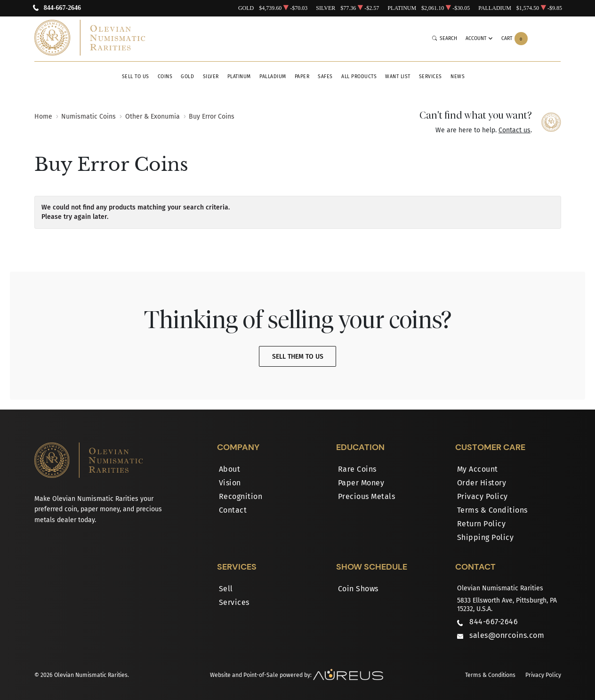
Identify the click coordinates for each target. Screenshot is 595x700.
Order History (482, 483)
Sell (226, 589)
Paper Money (361, 483)
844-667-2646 (62, 8)
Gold (187, 76)
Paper (302, 76)
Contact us (515, 130)
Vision (230, 483)
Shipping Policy (486, 537)
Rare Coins (357, 469)
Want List (398, 76)
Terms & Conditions (492, 510)
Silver (211, 76)
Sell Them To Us (298, 357)
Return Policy (482, 524)
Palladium (273, 76)
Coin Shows (358, 589)
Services (430, 76)
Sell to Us (136, 76)
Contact (233, 510)
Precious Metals (367, 496)
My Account (478, 469)
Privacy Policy (482, 496)
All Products (359, 76)
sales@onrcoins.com (507, 635)
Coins (165, 76)
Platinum (239, 76)
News (458, 76)
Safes (325, 76)
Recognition (241, 496)
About (230, 469)
